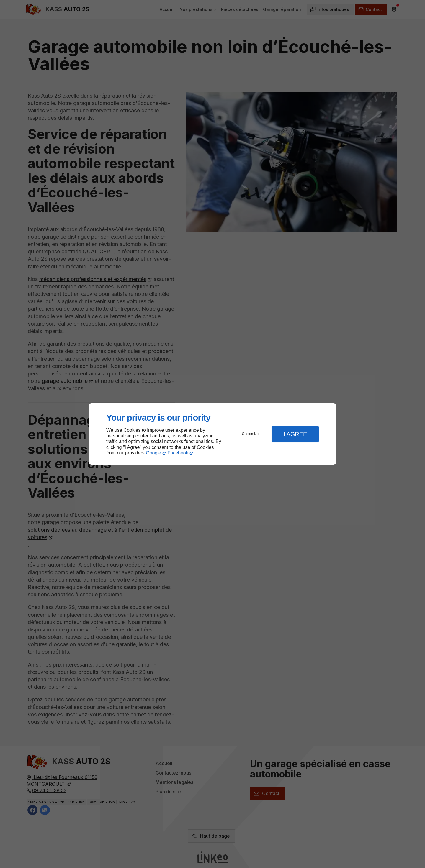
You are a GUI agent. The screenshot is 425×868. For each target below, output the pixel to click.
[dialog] (212, 434)
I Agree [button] (295, 434)
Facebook (178, 453)
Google (153, 453)
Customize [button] (250, 434)
